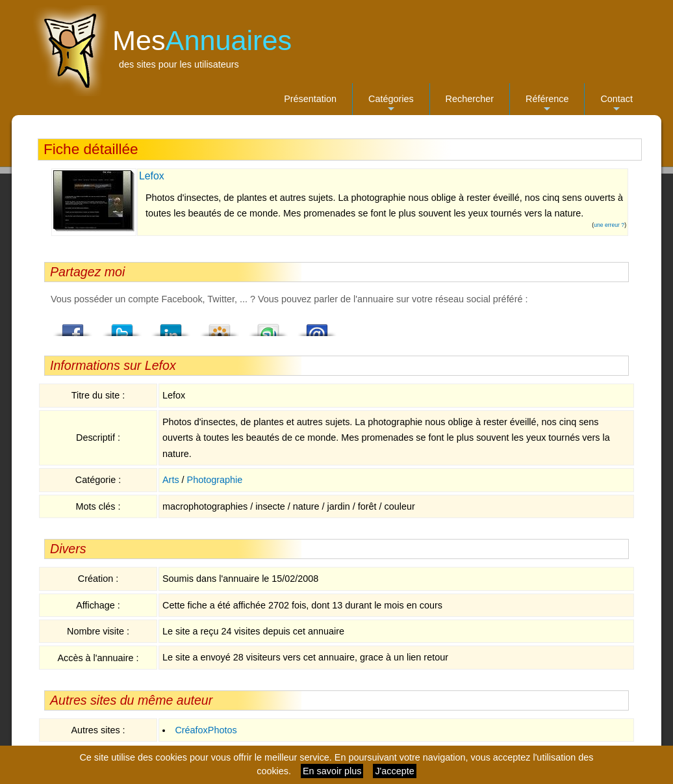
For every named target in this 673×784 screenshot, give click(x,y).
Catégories (391, 104)
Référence (547, 104)
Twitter (122, 326)
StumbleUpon (268, 326)
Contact (616, 104)
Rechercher (470, 99)
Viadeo (220, 326)
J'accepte (394, 771)
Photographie (215, 480)
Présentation (310, 99)
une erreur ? (609, 225)
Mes (202, 40)
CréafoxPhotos (206, 730)
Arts (171, 480)
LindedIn (171, 326)
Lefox (152, 176)
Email (317, 326)
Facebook (73, 326)
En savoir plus (332, 771)
